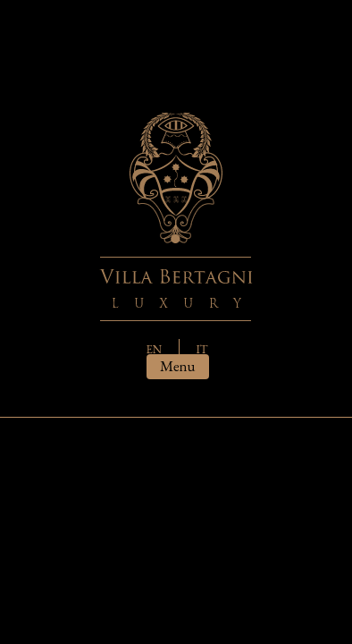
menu (178, 366)
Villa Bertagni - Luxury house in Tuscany (176, 217)
